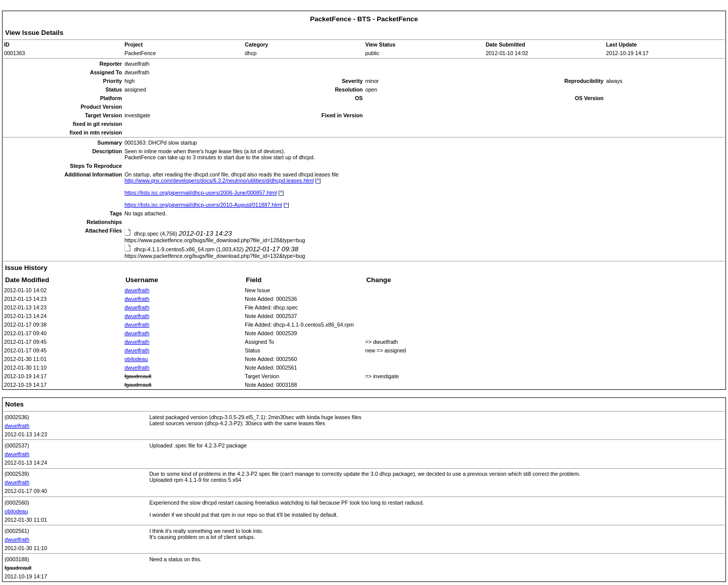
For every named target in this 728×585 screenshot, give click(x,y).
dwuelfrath (137, 290)
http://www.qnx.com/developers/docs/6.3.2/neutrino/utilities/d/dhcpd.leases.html (219, 181)
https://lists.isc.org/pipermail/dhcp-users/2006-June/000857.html (201, 193)
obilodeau (136, 359)
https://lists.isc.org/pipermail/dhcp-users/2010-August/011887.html (203, 205)
